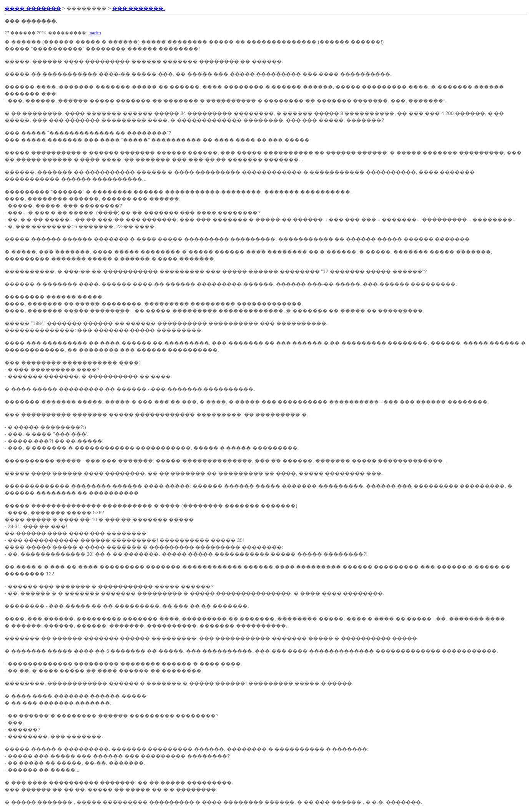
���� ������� (33, 8)
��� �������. (139, 8)
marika (95, 33)
